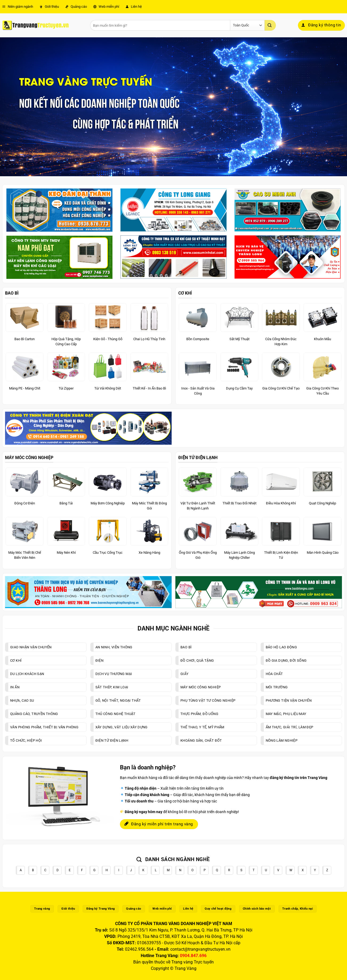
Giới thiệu (49, 7)
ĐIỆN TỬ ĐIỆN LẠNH (198, 458)
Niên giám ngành (18, 7)
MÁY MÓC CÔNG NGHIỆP (29, 458)
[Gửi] (270, 25)
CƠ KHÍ (185, 293)
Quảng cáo (76, 7)
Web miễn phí (106, 7)
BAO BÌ (12, 293)
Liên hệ (134, 7)
